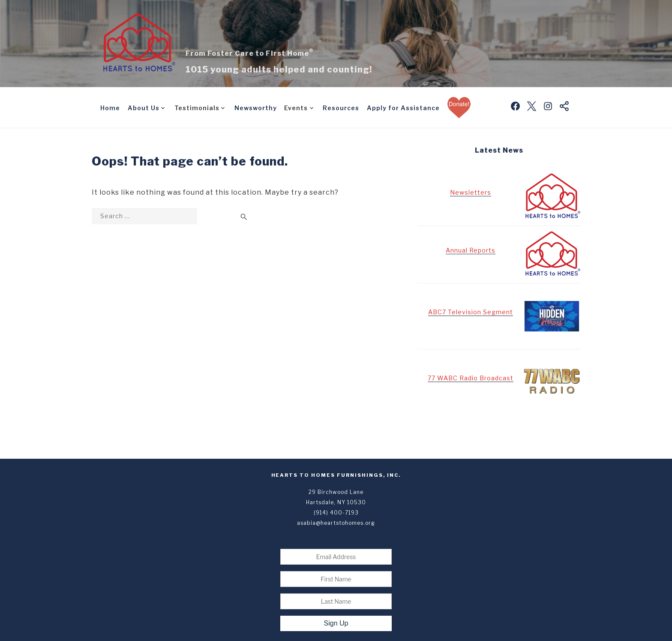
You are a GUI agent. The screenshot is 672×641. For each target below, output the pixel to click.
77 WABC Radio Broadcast (471, 378)
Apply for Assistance (403, 108)
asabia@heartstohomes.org (336, 523)
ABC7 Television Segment (471, 312)
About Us (144, 108)
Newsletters (471, 192)
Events (296, 108)
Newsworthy (256, 108)
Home (110, 108)
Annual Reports (471, 250)
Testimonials (197, 108)
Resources (341, 108)
